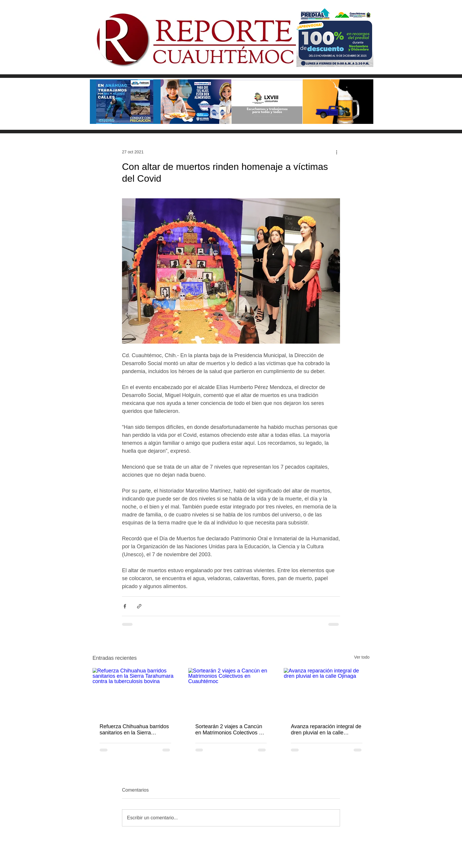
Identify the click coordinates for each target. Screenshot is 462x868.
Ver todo (362, 657)
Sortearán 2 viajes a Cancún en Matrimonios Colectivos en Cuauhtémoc (230, 730)
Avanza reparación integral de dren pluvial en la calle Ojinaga (326, 730)
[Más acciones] (336, 152)
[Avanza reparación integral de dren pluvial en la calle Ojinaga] (327, 692)
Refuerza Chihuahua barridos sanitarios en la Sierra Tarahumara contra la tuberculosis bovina (134, 730)
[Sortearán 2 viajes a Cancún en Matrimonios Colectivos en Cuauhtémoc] (231, 692)
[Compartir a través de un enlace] (139, 606)
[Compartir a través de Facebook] (125, 606)
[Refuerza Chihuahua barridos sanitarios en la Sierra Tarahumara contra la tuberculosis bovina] (135, 692)
